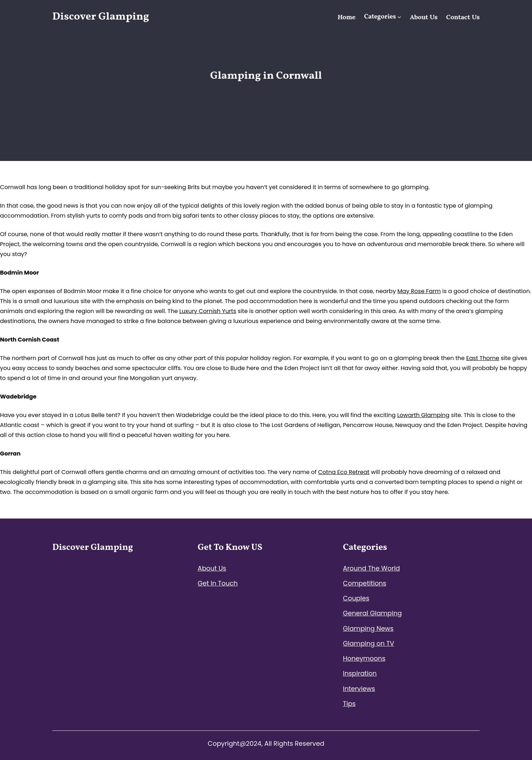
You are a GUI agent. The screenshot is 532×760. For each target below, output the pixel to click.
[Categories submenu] (399, 17)
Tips (349, 704)
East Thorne (483, 358)
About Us (212, 568)
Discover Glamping (101, 17)
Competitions (365, 583)
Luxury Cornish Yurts (208, 311)
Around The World (371, 568)
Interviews (359, 689)
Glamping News (368, 628)
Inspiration (360, 673)
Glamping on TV (369, 643)
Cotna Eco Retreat (344, 472)
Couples (356, 598)
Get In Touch (218, 583)
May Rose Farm (419, 291)
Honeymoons (364, 658)
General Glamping (372, 613)
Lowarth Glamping (423, 415)
